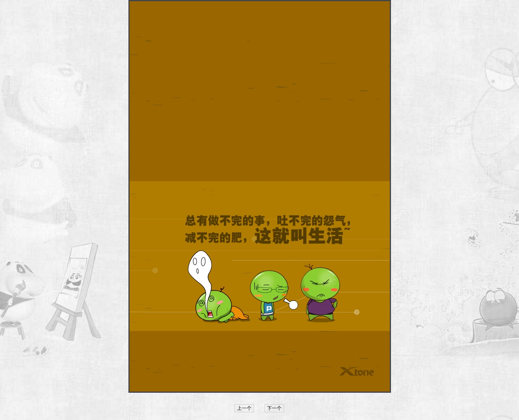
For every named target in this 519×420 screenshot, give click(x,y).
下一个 (274, 408)
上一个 (244, 408)
